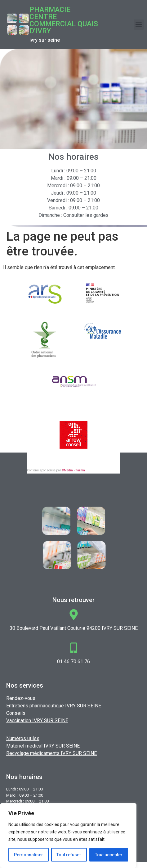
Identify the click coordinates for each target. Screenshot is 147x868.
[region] (68, 836)
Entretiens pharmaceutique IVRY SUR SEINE (54, 706)
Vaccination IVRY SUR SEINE (37, 721)
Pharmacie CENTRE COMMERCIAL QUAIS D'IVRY (64, 20)
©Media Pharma (73, 470)
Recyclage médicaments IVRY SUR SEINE (51, 753)
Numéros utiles (23, 738)
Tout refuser (69, 855)
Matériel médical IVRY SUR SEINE (43, 746)
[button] (139, 25)
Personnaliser (29, 855)
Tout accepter (109, 855)
